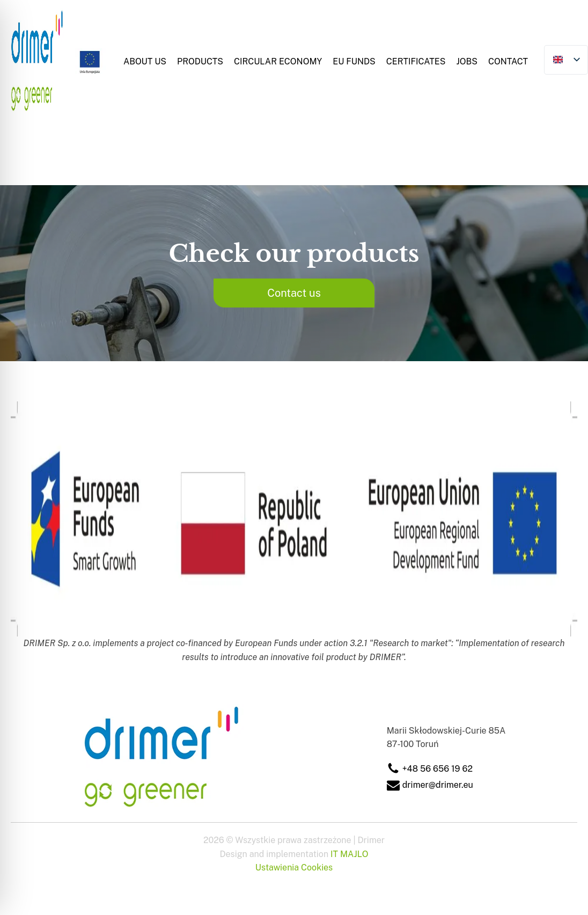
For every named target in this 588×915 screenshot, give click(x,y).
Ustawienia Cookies (294, 868)
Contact (508, 61)
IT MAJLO (349, 854)
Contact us (294, 293)
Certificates (416, 61)
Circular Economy (278, 61)
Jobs (467, 61)
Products (200, 61)
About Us (145, 61)
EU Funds (354, 61)
